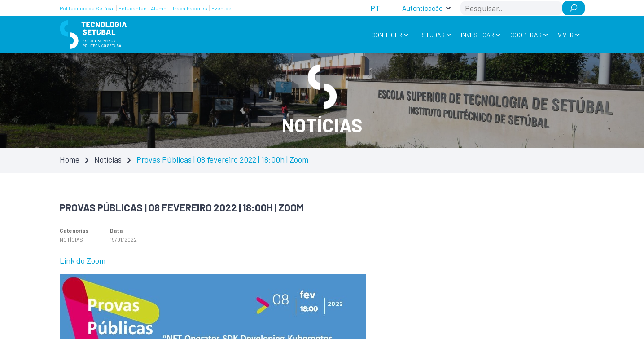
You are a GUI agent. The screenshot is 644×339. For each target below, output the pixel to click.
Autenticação (423, 8)
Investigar (478, 35)
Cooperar (526, 35)
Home (70, 159)
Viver (566, 35)
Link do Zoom (83, 260)
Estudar (432, 35)
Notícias (108, 159)
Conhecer (387, 35)
